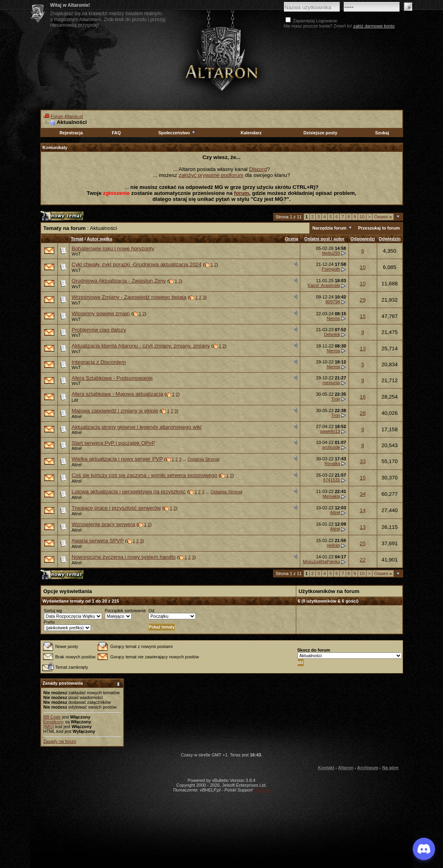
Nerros (334, 318)
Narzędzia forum (329, 228)
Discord (258, 169)
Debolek (332, 334)
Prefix (49, 622)
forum (242, 193)
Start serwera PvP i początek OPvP (113, 443)
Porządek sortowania (125, 611)
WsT (76, 254)
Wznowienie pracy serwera (103, 524)
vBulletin (262, 790)
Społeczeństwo (177, 133)
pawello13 (330, 431)
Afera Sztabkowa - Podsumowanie (112, 378)
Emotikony (54, 722)
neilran (334, 545)
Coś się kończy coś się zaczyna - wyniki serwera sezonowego (145, 475)
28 (363, 413)
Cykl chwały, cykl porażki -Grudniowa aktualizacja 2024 (137, 264)
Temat (77, 239)
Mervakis (331, 496)
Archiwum (368, 768)
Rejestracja (71, 133)
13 (363, 349)
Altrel (77, 416)
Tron (335, 399)
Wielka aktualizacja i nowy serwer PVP (117, 459)
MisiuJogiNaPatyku (321, 562)
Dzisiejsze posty (320, 133)
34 (363, 494)
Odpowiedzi (363, 239)
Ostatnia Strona (203, 459)
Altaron (222, 58)
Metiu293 (331, 253)
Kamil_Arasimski (324, 285)
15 (363, 316)
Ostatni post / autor (324, 239)
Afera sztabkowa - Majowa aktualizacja (118, 394)
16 (363, 397)
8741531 (332, 480)
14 (363, 510)
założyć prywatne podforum (211, 175)
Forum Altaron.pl (67, 116)
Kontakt (326, 768)
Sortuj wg (53, 611)
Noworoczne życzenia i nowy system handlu (124, 557)
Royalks (332, 463)
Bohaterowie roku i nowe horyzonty (113, 248)
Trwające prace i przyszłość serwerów (116, 508)
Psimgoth (331, 269)
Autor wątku (100, 239)
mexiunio (331, 383)
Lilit (75, 400)
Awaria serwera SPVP (98, 541)
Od (151, 611)
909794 (333, 302)
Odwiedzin (390, 239)
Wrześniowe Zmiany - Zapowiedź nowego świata (129, 297)
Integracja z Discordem (99, 362)
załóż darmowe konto (374, 26)
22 (363, 560)
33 (363, 461)
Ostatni (383, 217)
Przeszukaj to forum (379, 228)
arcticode (331, 447)
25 (363, 543)
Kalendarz (251, 133)
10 (362, 217)
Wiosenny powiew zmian (101, 313)
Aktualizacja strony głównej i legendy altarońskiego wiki (137, 427)
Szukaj (382, 133)
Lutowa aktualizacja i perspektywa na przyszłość (129, 492)
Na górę (391, 768)
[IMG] (49, 727)
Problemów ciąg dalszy (99, 330)
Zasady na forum (60, 741)
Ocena (292, 239)
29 (363, 300)
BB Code (52, 717)
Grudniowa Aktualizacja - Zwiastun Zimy (119, 281)
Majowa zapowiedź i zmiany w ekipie (115, 411)
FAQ (116, 133)
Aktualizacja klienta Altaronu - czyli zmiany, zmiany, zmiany (141, 346)
